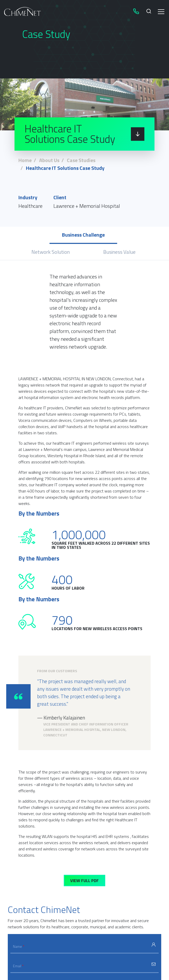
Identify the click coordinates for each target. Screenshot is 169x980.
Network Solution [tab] (51, 252)
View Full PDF (84, 881)
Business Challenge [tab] (83, 235)
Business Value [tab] (119, 252)
